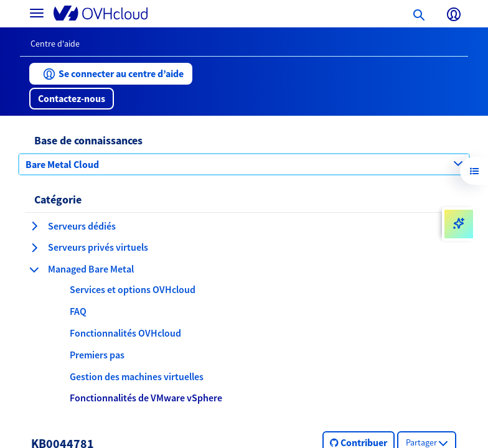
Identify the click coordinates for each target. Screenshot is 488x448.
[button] (111, 74)
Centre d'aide (55, 44)
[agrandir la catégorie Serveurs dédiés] (34, 226)
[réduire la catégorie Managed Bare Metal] (34, 269)
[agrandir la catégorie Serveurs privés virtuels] (34, 248)
